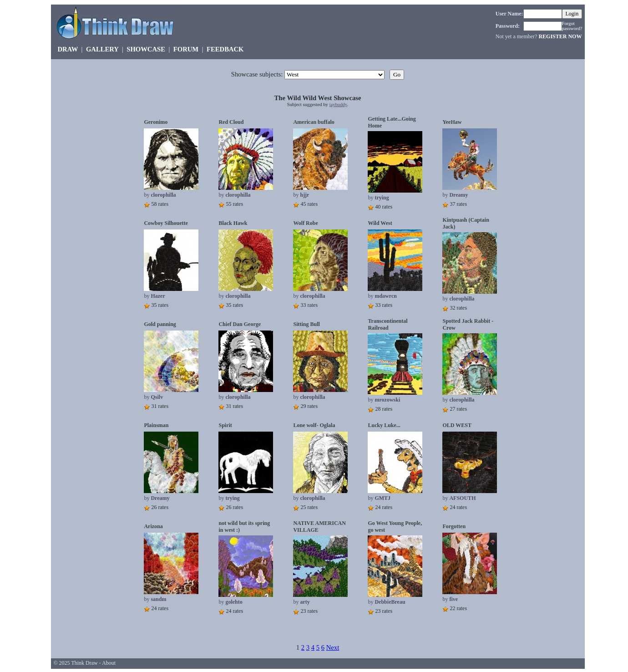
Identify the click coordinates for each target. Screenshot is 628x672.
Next (333, 647)
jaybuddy (338, 104)
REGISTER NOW (560, 36)
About (109, 663)
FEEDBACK (225, 49)
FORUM (186, 49)
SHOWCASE (146, 49)
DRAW (68, 49)
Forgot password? (572, 26)
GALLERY (102, 49)
